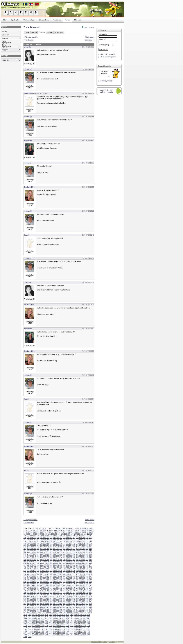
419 (57, 561)
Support (34, 32)
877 (45, 602)
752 (48, 591)
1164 (50, 631)
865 (74, 600)
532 (84, 571)
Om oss (112, 642)
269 (48, 549)
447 (80, 563)
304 (25, 552)
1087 (63, 622)
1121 (72, 626)
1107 (80, 624)
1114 (42, 626)
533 (87, 571)
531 (80, 571)
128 (67, 536)
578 (28, 576)
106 (65, 534)
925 (64, 605)
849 (90, 598)
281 (87, 549)
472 (25, 567)
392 (38, 560)
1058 (76, 618)
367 (25, 558)
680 (87, 583)
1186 (76, 633)
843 (71, 598)
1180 (50, 633)
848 (87, 598)
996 (90, 611)
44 (55, 530)
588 (61, 576)
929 (77, 605)
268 (45, 549)
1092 (84, 622)
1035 (46, 616)
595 (84, 576)
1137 (72, 627)
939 (41, 607)
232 (64, 545)
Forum (68, 20)
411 (31, 561)
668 (48, 583)
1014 (25, 615)
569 (67, 574)
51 (71, 530)
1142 (25, 629)
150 (71, 538)
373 (45, 558)
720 (80, 587)
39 (43, 530)
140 (38, 538)
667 (45, 583)
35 (34, 530)
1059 (80, 618)
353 (48, 556)
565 (54, 574)
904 (64, 604)
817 (54, 596)
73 (52, 532)
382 (74, 558)
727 (35, 589)
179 (28, 541)
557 (28, 574)
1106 (76, 624)
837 (51, 598)
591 (71, 576)
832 (35, 598)
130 (74, 536)
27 (85, 528)
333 (51, 554)
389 (28, 560)
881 (57, 602)
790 (35, 594)
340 (74, 554)
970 (74, 609)
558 (31, 574)
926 (67, 605)
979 (35, 611)
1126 (25, 627)
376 (54, 558)
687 (41, 585)
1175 (30, 633)
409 (25, 561)
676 (74, 583)
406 (84, 560)
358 (64, 556)
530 (77, 571)
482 (57, 567)
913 (25, 605)
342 (80, 554)
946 (64, 607)
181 (35, 541)
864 (71, 600)
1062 (25, 620)
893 (28, 604)
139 (35, 538)
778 (64, 593)
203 (38, 543)
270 (51, 549)
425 (77, 561)
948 (71, 607)
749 (38, 591)
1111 (30, 626)
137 (28, 538)
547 (64, 572)
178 (25, 541)
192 (71, 541)
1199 (63, 635)
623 (38, 580)
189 (61, 541)
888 (80, 602)
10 (45, 528)
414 (41, 561)
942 (51, 607)
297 (71, 550)
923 (57, 605)
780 (71, 593)
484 (64, 567)
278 (77, 549)
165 (51, 539)
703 (25, 587)
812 (38, 596)
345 (90, 554)
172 (74, 539)
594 (80, 576)
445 (74, 563)
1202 (76, 635)
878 (48, 602)
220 (25, 545)
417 (51, 561)
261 (90, 547)
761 (77, 591)
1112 (34, 626)
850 (25, 600)
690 (51, 585)
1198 (59, 635)
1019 (46, 615)
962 (48, 609)
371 (38, 558)
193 (74, 541)
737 (67, 589)
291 (51, 550)
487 (74, 567)
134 (87, 536)
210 (61, 543)
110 (79, 534)
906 (71, 604)
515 (28, 571)
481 (54, 567)
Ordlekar (42, 32)
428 (87, 561)
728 (38, 589)
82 (74, 532)
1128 (34, 627)
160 (35, 539)
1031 (30, 616)
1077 (88, 620)
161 (38, 539)
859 (54, 600)
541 (45, 572)
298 (74, 550)
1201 (72, 635)
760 (74, 591)
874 (35, 602)
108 (72, 534)
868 (84, 600)
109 (75, 534)
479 (48, 567)
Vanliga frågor (29, 20)
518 (38, 571)
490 (84, 567)
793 (45, 594)
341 (77, 554)
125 (57, 536)
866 (77, 600)
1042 (76, 616)
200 (28, 543)
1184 (67, 633)
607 (54, 578)
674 (67, 583)
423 (71, 561)
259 (84, 547)
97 (38, 534)
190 (64, 541)
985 (54, 611)
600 (31, 578)
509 (77, 569)
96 (36, 534)
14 (55, 528)
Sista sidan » (90, 40)
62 (27, 532)
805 (84, 594)
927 (71, 605)
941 (48, 607)
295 (64, 550)
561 (41, 574)
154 (84, 538)
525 (61, 571)
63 (29, 532)
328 (35, 554)
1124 (84, 626)
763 (84, 591)
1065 (38, 620)
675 (71, 583)
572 (77, 574)
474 (31, 567)
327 (31, 554)
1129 (38, 627)
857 (48, 600)
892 (25, 604)
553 (84, 572)
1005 (56, 613)
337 (64, 554)
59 (90, 530)
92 (27, 534)
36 (36, 530)
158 (28, 539)
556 (25, 574)
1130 (42, 627)
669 (51, 583)
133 (84, 536)
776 (57, 593)
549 (71, 572)
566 (57, 574)
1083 (46, 622)
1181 (55, 633)
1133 (55, 627)
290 (48, 550)
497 (38, 569)
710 (48, 587)
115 (25, 536)
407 (87, 560)
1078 (25, 622)
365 (87, 556)
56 (83, 530)
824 (77, 596)
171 (71, 539)
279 (80, 549)
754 (54, 591)
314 (57, 552)
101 (49, 534)
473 (28, 567)
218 (87, 543)
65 (34, 532)
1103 (63, 624)
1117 (55, 626)
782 (77, 593)
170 (67, 539)
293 (57, 550)
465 (71, 565)
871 (25, 602)
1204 (84, 635)
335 (57, 554)
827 (87, 596)
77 (62, 532)
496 (35, 569)
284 (28, 550)
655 (74, 582)
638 (87, 580)
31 (24, 530)
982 (45, 611)
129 (71, 536)
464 (67, 565)
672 (61, 583)
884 (67, 602)
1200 (67, 635)
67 (38, 532)
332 (48, 554)
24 (78, 528)
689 (48, 585)
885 (71, 602)
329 (38, 554)
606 (51, 578)
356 (57, 556)
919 (45, 605)
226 (45, 545)
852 (31, 600)
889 (84, 602)
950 (77, 607)
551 (77, 572)
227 (48, 545)
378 (61, 558)
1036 (50, 616)
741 (80, 589)
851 (28, 600)
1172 (84, 631)
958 (35, 609)
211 (64, 543)
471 (90, 565)
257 (77, 547)
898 (45, 604)
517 (35, 571)
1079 (30, 622)
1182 (59, 633)
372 (41, 558)
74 (55, 532)
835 (45, 598)
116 (28, 536)
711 (51, 587)
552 (80, 572)
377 (57, 558)
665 (38, 583)
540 (41, 572)
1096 (34, 624)
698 (77, 585)
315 (61, 552)
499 (45, 569)
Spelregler (15, 20)
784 (84, 593)
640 (25, 582)
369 (31, 558)
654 (71, 582)
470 (87, 565)
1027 (80, 615)
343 (84, 554)
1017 (38, 615)
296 (67, 550)
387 (90, 558)
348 (31, 556)
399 (61, 560)
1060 (84, 618)
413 (38, 561)
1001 (39, 613)
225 (41, 545)
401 (67, 560)
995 (87, 611)
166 (54, 539)
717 (71, 587)
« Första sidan (29, 40)
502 (54, 569)
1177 (38, 633)
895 (35, 604)
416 (48, 561)
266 (38, 549)
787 (25, 594)
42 (50, 530)
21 (71, 528)
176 (87, 539)
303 (90, 550)
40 (45, 530)
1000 (35, 613)
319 (74, 552)
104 (59, 534)
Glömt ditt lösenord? (108, 54)
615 (80, 578)
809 (28, 596)
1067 (46, 620)
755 (57, 591)
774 (51, 593)
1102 (59, 624)
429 (90, 561)
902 (57, 604)
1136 (67, 627)
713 (57, 587)
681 (90, 583)
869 (87, 600)
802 (74, 594)
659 (87, 582)
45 (57, 530)
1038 (59, 616)
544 (54, 572)
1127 (30, 627)
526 (64, 571)
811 (35, 596)
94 (31, 534)
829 (25, 598)
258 (80, 547)
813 (41, 596)
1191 (30, 635)
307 (35, 552)
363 (80, 556)
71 (48, 532)
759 (71, 591)
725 (28, 589)
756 (61, 591)
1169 (72, 631)
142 (45, 538)
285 (31, 550)
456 (41, 565)
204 (41, 543)
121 (45, 536)
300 (80, 550)
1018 (42, 615)
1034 (42, 616)
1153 (72, 629)
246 (41, 547)
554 (87, 572)
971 (77, 609)
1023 (63, 615)
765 (90, 591)
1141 (88, 627)
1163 (46, 631)
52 (74, 530)
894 (31, 604)
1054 (59, 618)
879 (51, 602)
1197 (55, 635)
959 (38, 609)
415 (45, 561)
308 (38, 552)
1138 (76, 627)
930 (80, 605)
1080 (34, 622)
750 (41, 591)
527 (67, 571)
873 (31, 602)
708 (41, 587)
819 (61, 596)
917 (38, 605)
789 (31, 594)
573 (80, 574)
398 (57, 560)
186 (51, 541)
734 (57, 589)
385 (84, 558)
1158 (25, 631)
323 (87, 552)
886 (74, 602)
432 (31, 563)
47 (62, 530)
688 (45, 585)
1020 (50, 615)
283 (25, 550)
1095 (30, 624)
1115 (46, 626)
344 (87, 554)
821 (67, 596)
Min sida (78, 20)
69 (43, 532)
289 (45, 550)
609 (61, 578)
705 (31, 587)
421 (64, 561)
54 (78, 530)
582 (41, 576)
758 (67, 591)
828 (90, 596)
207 (51, 543)
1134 (59, 627)
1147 (46, 629)
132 (80, 536)
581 (38, 576)
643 (35, 582)
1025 (72, 615)
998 (28, 613)
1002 (43, 613)
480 (51, 567)
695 (67, 585)
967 (64, 609)
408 (90, 560)
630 (61, 580)
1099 (46, 624)
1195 (46, 635)
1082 (42, 622)
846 (80, 598)
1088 (67, 622)
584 (48, 576)
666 (41, 583)
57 (85, 530)
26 (83, 528)
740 (77, 589)
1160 (34, 631)
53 (76, 530)
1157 (88, 629)
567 (61, 574)
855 (41, 600)
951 (80, 607)
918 (41, 605)
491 (87, 567)
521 (48, 571)
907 (74, 604)
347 (28, 556)
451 (25, 565)
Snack (27, 32)
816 (51, 596)
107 (69, 534)
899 (48, 604)
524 (57, 571)
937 (35, 607)
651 (61, 582)
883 (64, 602)
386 (87, 558)
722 (87, 587)
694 (64, 585)
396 (51, 560)
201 (31, 543)
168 (61, 539)
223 (35, 545)
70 (45, 532)
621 (31, 580)
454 (35, 565)
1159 (30, 631)
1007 (65, 613)
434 (38, 563)
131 (77, 536)
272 (57, 549)
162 (41, 539)
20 (69, 528)
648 (51, 582)
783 (80, 593)
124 (54, 536)
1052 (50, 618)
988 (64, 611)
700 (84, 585)
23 (76, 528)
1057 (72, 618)
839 (57, 598)
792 (41, 594)
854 (38, 600)
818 (57, 596)
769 (35, 593)
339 (71, 554)
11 (48, 528)
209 (57, 543)
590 (67, 576)
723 (90, 587)
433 (35, 563)
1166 (59, 631)
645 (41, 582)
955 (25, 609)
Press (105, 642)
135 (90, 536)
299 (77, 550)
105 (62, 534)
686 (38, 585)
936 (31, 607)
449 (87, 563)
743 (87, 589)
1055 (63, 618)
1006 (60, 613)
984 (51, 611)
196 (84, 541)
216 (80, 543)
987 (61, 611)
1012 (86, 613)
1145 (38, 629)
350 (38, 556)
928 (74, 605)
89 (90, 532)
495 (31, 569)
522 (51, 571)
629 (57, 580)
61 (24, 532)
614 (77, 578)
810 (31, 596)
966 (61, 609)
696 (71, 585)
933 (90, 605)
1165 (55, 631)
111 (82, 534)
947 (67, 607)
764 (87, 591)
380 (67, 558)
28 (87, 528)
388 (25, 560)
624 (41, 580)
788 (28, 594)
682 (25, 585)
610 (64, 578)
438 (51, 563)
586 (54, 576)
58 (87, 530)
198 (90, 541)
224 (38, 545)
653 (67, 582)
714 (61, 587)
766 (25, 593)
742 (84, 589)
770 (38, 593)
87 (85, 532)
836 (48, 598)
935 (28, 607)
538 (35, 572)
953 (87, 607)
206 (48, 543)
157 (25, 539)
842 (67, 598)
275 (67, 549)
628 (54, 580)
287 (38, 550)
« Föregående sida (30, 37)
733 (54, 589)
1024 (67, 615)
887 (77, 602)
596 (87, 576)
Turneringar (59, 32)
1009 (73, 613)
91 (24, 534)
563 (48, 574)
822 (71, 596)
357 (61, 556)
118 (35, 536)
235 (74, 545)
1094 (25, 624)
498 (41, 569)
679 (84, 583)
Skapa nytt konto (106, 81)
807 (90, 594)
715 (64, 587)
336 (61, 554)
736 (64, 589)
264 (31, 549)
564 (51, 574)
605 (48, 578)
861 (61, 600)
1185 (72, 633)
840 (61, 598)
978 (31, 611)
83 (76, 532)
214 (74, 543)
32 (27, 530)
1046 (25, 618)
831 (31, 598)
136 (25, 538)
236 (77, 545)
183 (41, 541)
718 (74, 587)
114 (92, 534)
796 (54, 594)
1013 (90, 613)
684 (31, 585)
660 (90, 582)
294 (61, 550)
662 (28, 583)
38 (41, 530)
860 (57, 600)
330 (41, 554)
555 (90, 572)
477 (41, 567)
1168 (67, 631)
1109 (88, 624)
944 (57, 607)
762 (80, 591)
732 (51, 589)
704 (28, 587)
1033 (38, 616)
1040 (67, 616)
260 (87, 547)
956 (28, 609)
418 (54, 561)
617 (87, 578)
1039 (63, 616)
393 (41, 560)
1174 (25, 633)
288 (41, 550)
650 (57, 582)
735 (61, 589)
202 (35, 543)
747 (31, 591)
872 (28, 602)
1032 (34, 616)
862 (64, 600)
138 (31, 538)
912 (90, 604)
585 (51, 576)
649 (54, 582)
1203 (80, 635)
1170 (76, 631)
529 (74, 571)
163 (45, 539)
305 (28, 552)
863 (67, 600)
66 (36, 532)
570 (71, 574)
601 (35, 578)
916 (35, 605)
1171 (80, 631)
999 (31, 613)
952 (84, 607)
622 (35, 580)
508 (74, 569)
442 (64, 563)
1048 (34, 618)
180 (31, 541)
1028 (84, 615)
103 (56, 534)
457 (45, 565)
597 (90, 576)
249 (51, 547)
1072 (67, 620)
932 (87, 605)
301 (84, 550)
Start (5, 20)
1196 (50, 635)
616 (84, 578)
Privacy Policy (96, 642)
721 (84, 587)
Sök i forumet (89, 28)
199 (25, 543)
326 (28, 554)
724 (25, 589)
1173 (88, 631)
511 (84, 569)
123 (51, 536)
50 (69, 530)
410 (28, 561)
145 (54, 538)
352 (45, 556)
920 (48, 605)
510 (80, 569)
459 (51, 565)
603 (41, 578)
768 (31, 593)
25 (80, 528)
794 (48, 594)
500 (48, 569)
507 (71, 569)
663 (31, 583)
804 (80, 594)
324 (90, 552)
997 (25, 613)
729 (41, 589)
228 (51, 545)
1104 (67, 624)
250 (54, 547)
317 (67, 552)
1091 (80, 622)
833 (38, 598)
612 (71, 578)
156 (90, 538)
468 (80, 565)
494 (28, 569)
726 (31, 589)
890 (87, 602)
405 (80, 560)
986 (57, 611)
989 (67, 611)
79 (66, 532)
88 (87, 532)
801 (71, 594)
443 (67, 563)
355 (54, 556)
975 (90, 609)
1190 (25, 635)
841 (64, 598)
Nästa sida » (90, 37)
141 (41, 538)
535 (25, 572)
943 (54, 607)
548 (67, 572)
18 (64, 528)
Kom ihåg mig (104, 45)
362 (77, 556)
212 (67, 543)
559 (35, 574)
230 (57, 545)
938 (38, 607)
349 (35, 556)
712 (54, 587)
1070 (59, 620)
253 (64, 547)
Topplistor (57, 20)
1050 (42, 618)
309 (41, 552)
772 (45, 593)
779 (67, 593)
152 (77, 538)
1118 (59, 626)
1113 (38, 626)
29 (90, 528)
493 (25, 569)
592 (74, 576)
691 (54, 585)
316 (64, 552)
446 (77, 563)
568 (64, 574)
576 (90, 574)
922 (54, 605)
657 (80, 582)
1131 (46, 627)
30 (92, 528)
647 (48, 582)
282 (90, 549)
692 (57, 585)
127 (64, 536)
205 (45, 543)
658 (84, 582)
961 (45, 609)
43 (52, 530)
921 (51, 605)
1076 (84, 620)
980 (38, 611)
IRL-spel (50, 32)
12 (50, 528)
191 (67, 541)
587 (57, 576)
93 (29, 534)
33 (29, 530)
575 (87, 574)
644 (38, 582)
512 (87, 569)
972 (80, 609)
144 (51, 538)
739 (74, 589)
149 (67, 538)
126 (61, 536)
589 (64, 576)
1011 (81, 613)
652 (64, 582)
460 (54, 565)
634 (74, 580)
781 (74, 593)
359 (67, 556)
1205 (88, 635)
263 (28, 549)
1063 (30, 620)
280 (84, 549)
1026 (76, 615)
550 (74, 572)
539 (38, 572)
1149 (55, 629)
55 (81, 530)
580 (35, 576)
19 (66, 528)
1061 (88, 618)
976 (25, 611)
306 (31, 552)
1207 (30, 637)
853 (35, 600)
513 (90, 569)
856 (45, 600)
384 (80, 558)
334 (54, 554)
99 (43, 534)
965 (57, 609)
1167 (63, 631)
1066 (42, 620)
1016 (34, 615)
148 (64, 538)
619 (25, 580)
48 (64, 530)
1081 (38, 622)
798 (61, 594)
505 (64, 569)
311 (48, 552)
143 (48, 538)
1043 (80, 616)
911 (87, 604)
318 (71, 552)
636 (80, 580)
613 (74, 578)
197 (87, 541)
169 (64, 539)
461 (57, 565)
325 (25, 554)
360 (71, 556)
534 (90, 571)
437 (48, 563)
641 (28, 582)
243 (31, 547)
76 (59, 532)
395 (48, 560)
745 (25, 591)
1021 (55, 615)
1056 (67, 618)
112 (85, 534)
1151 (63, 629)
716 (67, 587)
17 (62, 528)
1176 (34, 633)
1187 (80, 633)
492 (90, 567)
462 (61, 565)
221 (28, 545)
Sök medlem (44, 20)
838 (54, 598)
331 (45, 554)
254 (67, 547)
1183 (63, 633)
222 (31, 545)
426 (80, 561)
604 (45, 578)
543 (51, 572)
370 (35, 558)
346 (25, 556)
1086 (59, 622)
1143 (30, 629)
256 (74, 547)
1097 (38, 624)
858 (51, 600)
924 (61, 605)
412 (35, 561)
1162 (42, 631)
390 (31, 560)
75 (57, 532)
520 (45, 571)
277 (74, 549)
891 (90, 602)
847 (84, 598)
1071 (63, 620)
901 (54, 604)
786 (90, 593)
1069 (55, 620)
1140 (84, 627)
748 (35, 591)
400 (64, 560)
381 (71, 558)
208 (54, 543)
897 (41, 604)
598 (25, 578)
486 (71, 567)
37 (38, 530)
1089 (72, 622)
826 (84, 596)
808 (25, 596)
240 (90, 545)
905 (67, 604)
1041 (72, 616)
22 (73, 528)
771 (41, 593)
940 (45, 607)
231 (61, 545)
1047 (30, 618)
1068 (50, 620)
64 (31, 532)
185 (48, 541)
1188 (84, 633)
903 (61, 604)
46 (59, 530)
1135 (63, 627)
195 (80, 541)
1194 (42, 635)
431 (28, 563)
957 (31, 609)
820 (64, 596)
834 (41, 598)
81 (71, 532)
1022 (59, 615)
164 (48, 539)
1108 (84, 624)
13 (52, 528)
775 (54, 593)
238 (84, 545)
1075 (80, 620)
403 (74, 560)
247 (45, 547)
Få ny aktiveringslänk (108, 57)
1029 (88, 615)
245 (38, 547)
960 (41, 609)
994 (84, 611)
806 (87, 594)
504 (61, 569)
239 (87, 545)
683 (28, 585)
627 (51, 580)
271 (54, 549)
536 (28, 572)
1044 (84, 616)
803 (77, 594)
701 (87, 585)
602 (38, 578)
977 (28, 611)
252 (61, 547)
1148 (50, 629)
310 (45, 552)
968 (67, 609)
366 (90, 556)
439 (54, 563)
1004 (52, 613)
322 (84, 552)
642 (31, 582)
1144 (34, 629)
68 (41, 532)
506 (67, 569)
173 (77, 539)
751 (45, 591)
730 (45, 589)
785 (87, 593)
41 (48, 530)
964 (54, 609)
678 (80, 583)
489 (80, 567)
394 (45, 560)
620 (28, 580)
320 (77, 552)
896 (38, 604)
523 (54, 571)
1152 (67, 629)
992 (77, 611)
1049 (38, 618)
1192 (34, 635)
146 (57, 538)
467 (77, 565)
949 (74, 607)
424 (74, 561)
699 (80, 585)
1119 (63, 626)
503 (57, 569)
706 (35, 587)
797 (57, 594)
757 (64, 591)
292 (54, 550)
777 (61, 593)
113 (88, 534)
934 (25, 607)
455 (38, 565)
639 (90, 580)
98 (41, 534)
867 (80, 600)
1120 (67, 626)
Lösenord (102, 40)
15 (57, 528)
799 (64, 594)
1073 (72, 620)
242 (28, 547)
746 (28, 591)
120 (41, 536)
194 (77, 541)
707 (38, 587)
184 (45, 541)
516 (31, 571)
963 (51, 609)
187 (54, 541)
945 (61, 607)
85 (81, 532)
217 (84, 543)
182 (38, 541)
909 (80, 604)
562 (45, 574)
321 (80, 552)
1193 (38, 635)
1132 (50, 627)
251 (57, 547)
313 (54, 552)
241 (25, 547)
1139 (80, 627)
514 (25, 571)
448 (84, 563)
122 (48, 536)
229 (54, 545)
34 (31, 530)
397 (54, 560)
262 (25, 549)
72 (50, 532)
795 (51, 594)
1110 (25, 626)
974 (87, 609)
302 (87, 550)
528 (71, 571)
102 (52, 534)
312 (51, 552)
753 (51, 591)
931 (84, 605)
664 (35, 583)
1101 (55, 624)
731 (48, 589)
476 (38, 567)
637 (84, 580)
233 (67, 545)
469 (84, 565)
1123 (80, 626)
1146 (42, 629)
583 (45, 576)
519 (41, 571)
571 (74, 574)
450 (90, 563)
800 (67, 594)
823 (74, 596)
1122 (76, 626)
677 (77, 583)
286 (35, 550)
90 (92, 532)
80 (69, 532)
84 (78, 532)
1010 (77, 613)
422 (67, 561)
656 (77, 582)
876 (41, 602)
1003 (48, 613)
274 (64, 549)
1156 (84, 629)
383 (77, 558)
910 (84, 604)
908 (77, 604)
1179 (46, 633)
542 (48, 572)
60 (92, 530)
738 (71, 589)
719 (77, 587)
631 (64, 580)
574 (84, 574)
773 (48, 593)
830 (28, 598)
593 (77, 576)
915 (31, 605)
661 (25, 583)
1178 (42, 633)
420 (61, 561)
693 (61, 585)
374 (48, 558)
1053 (55, 618)
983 (48, 611)
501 (51, 569)
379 (64, 558)
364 (84, 556)
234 (71, 545)
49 (66, 530)
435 (41, 563)
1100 (50, 624)
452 (28, 565)
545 (57, 572)
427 (84, 561)
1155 (80, 629)
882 (61, 602)
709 (45, 587)
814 (45, 596)
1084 (50, 622)
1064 (34, 620)
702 (90, 585)
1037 (55, 616)
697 (74, 585)
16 (59, 528)
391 (35, 560)
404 (77, 560)
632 (67, 580)
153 (80, 538)
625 (45, 580)
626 (48, 580)
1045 (88, 616)
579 (31, 576)
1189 (88, 633)
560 (38, 574)
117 (31, 536)
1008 (69, 613)
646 (45, 582)
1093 (88, 622)
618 (90, 578)
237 (80, 545)
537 (31, 572)
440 (57, 563)
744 (90, 589)
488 (77, 567)
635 (77, 580)
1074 (76, 620)
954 (90, 607)
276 (71, 549)
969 (71, 609)
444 (71, 563)
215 (77, 543)
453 (31, 565)
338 (67, 554)
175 (84, 539)
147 (61, 538)
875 (38, 602)
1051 (46, 618)
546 (61, 572)
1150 (59, 629)
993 (80, 611)
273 (61, 549)
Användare (103, 34)
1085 (55, 622)
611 (67, 578)
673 (64, 583)
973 (84, 609)
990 (71, 611)
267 (41, 549)
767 (28, 593)
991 (74, 611)
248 (48, 547)
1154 (76, 629)
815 (48, 596)
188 (57, 541)
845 (77, 598)
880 (54, 602)
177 (90, 539)
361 (74, 556)
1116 (50, 626)
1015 (30, 615)
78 (64, 532)
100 (46, 534)
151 (74, 538)
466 (74, 565)
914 (28, 605)
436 (45, 563)
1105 (72, 624)
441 (61, 563)
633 (71, 580)
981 (41, 611)
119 (38, 536)
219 (90, 543)
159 (31, 539)
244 (35, 547)
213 (71, 543)
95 (34, 534)
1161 (38, 631)
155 (87, 538)
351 (41, 556)
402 (71, 560)
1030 (25, 616)
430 (25, 563)
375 (51, 558)
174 (80, 539)
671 (57, 583)
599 (28, 578)
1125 (88, 626)
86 (83, 532)
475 (35, 567)
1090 (76, 622)
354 (51, 556)
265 (35, 549)
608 (57, 578)
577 (25, 576)
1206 (25, 637)
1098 (42, 624)
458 (48, 565)
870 (90, 600)
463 (64, 565)
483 (61, 567)
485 (67, 567)
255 (71, 547)
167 (57, 539)
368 (28, 558)
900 (51, 604)
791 (38, 594)
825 (80, 596)
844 (74, 598)
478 (45, 567)
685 (35, 585)
